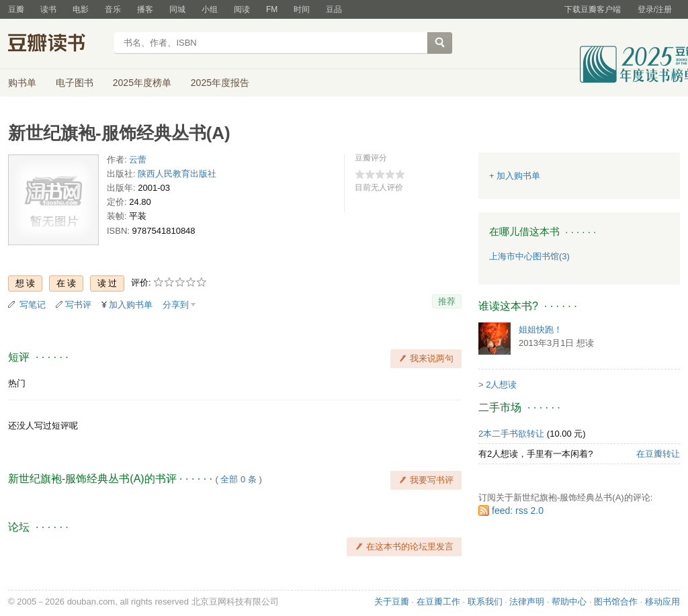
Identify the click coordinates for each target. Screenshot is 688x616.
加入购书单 (131, 305)
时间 (302, 9)
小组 (210, 9)
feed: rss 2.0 (518, 511)
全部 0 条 (238, 479)
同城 (177, 9)
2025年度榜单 (142, 83)
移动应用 (662, 602)
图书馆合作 (616, 602)
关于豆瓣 (392, 602)
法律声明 (527, 602)
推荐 (447, 301)
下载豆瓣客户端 (593, 9)
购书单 (22, 83)
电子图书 (75, 83)
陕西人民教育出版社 (177, 174)
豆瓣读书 (57, 44)
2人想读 (501, 385)
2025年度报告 (220, 83)
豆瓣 (16, 9)
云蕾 (138, 160)
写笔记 (33, 305)
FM (272, 9)
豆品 (334, 9)
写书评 (78, 305)
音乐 (113, 9)
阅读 (242, 9)
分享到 (176, 305)
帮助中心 (569, 602)
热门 (17, 383)
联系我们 (485, 602)
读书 (48, 9)
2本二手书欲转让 (511, 434)
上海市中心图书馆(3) (529, 256)
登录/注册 (655, 9)
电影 (81, 9)
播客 (145, 9)
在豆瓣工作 (438, 602)
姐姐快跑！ (541, 329)
